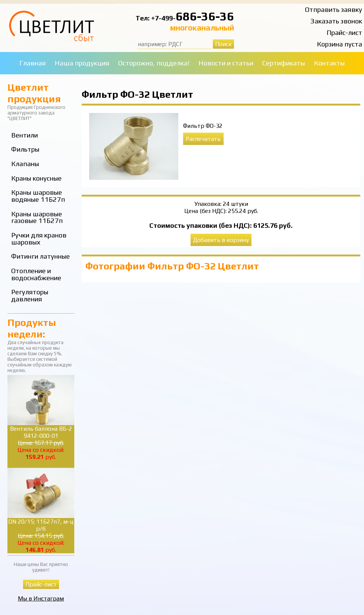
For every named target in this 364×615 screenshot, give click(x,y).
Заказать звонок (336, 21)
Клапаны (25, 164)
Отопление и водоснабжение (36, 274)
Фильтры (25, 149)
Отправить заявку (334, 9)
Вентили (25, 135)
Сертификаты (284, 63)
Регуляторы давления (30, 295)
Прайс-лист (344, 33)
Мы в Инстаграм (41, 598)
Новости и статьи (226, 63)
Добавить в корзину (221, 240)
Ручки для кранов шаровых (39, 239)
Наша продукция (82, 63)
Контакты (329, 63)
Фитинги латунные (40, 256)
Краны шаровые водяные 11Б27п (38, 196)
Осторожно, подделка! (154, 63)
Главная (32, 63)
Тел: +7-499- (156, 18)
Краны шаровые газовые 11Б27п (37, 217)
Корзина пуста (339, 44)
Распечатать (203, 139)
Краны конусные (36, 178)
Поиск (223, 44)
